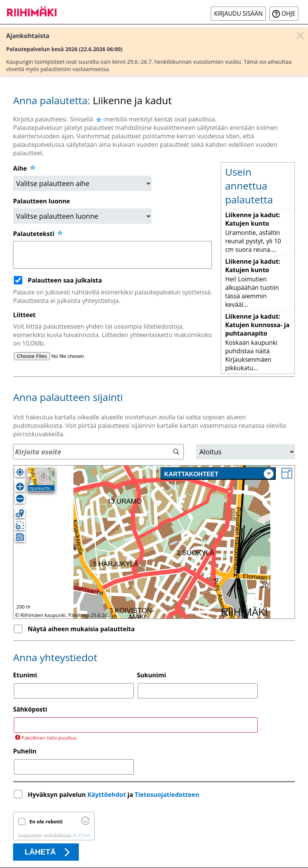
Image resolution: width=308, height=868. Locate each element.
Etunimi (25, 675)
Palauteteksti (38, 234)
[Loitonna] (20, 499)
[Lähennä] (20, 487)
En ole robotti (46, 821)
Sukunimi (152, 675)
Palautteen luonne (42, 201)
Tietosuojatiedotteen (167, 795)
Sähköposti (30, 709)
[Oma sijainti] (20, 472)
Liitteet (24, 315)
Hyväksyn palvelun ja (114, 795)
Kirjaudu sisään (238, 14)
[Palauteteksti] (112, 255)
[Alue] (246, 452)
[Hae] (176, 452)
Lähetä (40, 852)
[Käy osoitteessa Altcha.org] (85, 823)
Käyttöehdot (107, 795)
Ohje (288, 14)
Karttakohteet (219, 474)
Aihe (20, 168)
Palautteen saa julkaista (65, 280)
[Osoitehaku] (98, 452)
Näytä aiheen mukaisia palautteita (81, 629)
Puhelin (25, 751)
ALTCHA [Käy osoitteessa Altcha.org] (81, 836)
